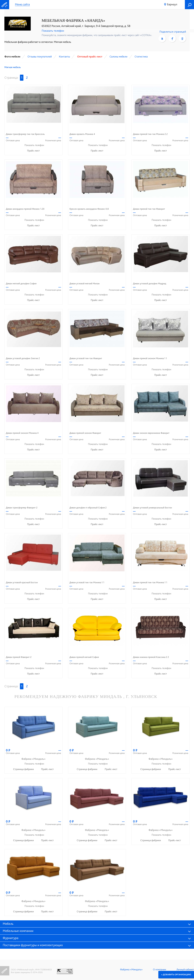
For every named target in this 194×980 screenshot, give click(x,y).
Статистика (141, 57)
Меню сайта (22, 4)
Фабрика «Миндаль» (131, 970)
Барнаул (172, 4)
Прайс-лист (33, 151)
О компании (160, 970)
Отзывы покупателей (40, 57)
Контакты (64, 57)
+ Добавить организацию (176, 975)
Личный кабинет (185, 970)
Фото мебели (12, 57)
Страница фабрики (24, 769)
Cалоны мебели (118, 57)
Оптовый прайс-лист (90, 57)
